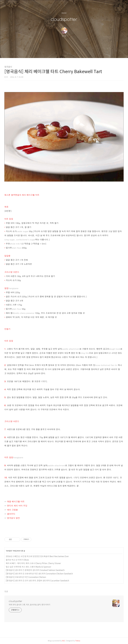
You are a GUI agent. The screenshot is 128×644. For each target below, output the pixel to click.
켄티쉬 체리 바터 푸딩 (17, 506)
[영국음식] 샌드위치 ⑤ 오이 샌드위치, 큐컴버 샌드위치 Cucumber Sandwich (37, 581)
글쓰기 (51, 53)
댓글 (6, 591)
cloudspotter (64, 19)
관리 (77, 53)
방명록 (59, 53)
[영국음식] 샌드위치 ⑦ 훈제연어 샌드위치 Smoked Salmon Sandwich (35, 570)
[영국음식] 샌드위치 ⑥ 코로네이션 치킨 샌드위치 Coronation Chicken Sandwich (39, 574)
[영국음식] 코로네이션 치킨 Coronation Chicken (26, 577)
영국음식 (8, 67)
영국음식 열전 (13, 518)
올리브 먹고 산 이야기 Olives (17, 560)
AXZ (63, 641)
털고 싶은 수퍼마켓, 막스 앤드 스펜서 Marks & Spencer (28, 567)
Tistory (78, 641)
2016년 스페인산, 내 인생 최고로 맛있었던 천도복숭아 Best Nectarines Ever (37, 556)
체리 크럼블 (12, 510)
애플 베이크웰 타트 (16, 501)
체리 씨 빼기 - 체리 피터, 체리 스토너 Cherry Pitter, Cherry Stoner (33, 563)
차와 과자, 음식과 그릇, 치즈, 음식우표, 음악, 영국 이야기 (29, 605)
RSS (68, 53)
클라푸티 (11, 514)
